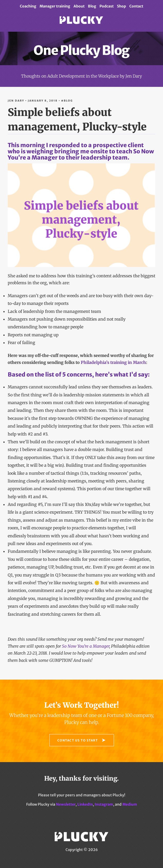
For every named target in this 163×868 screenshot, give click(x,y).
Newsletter (66, 804)
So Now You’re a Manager (86, 646)
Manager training (55, 6)
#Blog (67, 101)
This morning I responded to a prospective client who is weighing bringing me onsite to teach (76, 148)
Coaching (28, 6)
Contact (136, 6)
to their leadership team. (81, 210)
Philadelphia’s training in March (113, 362)
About (79, 6)
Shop (121, 6)
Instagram (104, 804)
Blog (92, 6)
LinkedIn (85, 804)
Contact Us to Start (78, 740)
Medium (130, 804)
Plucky (81, 24)
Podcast (107, 6)
